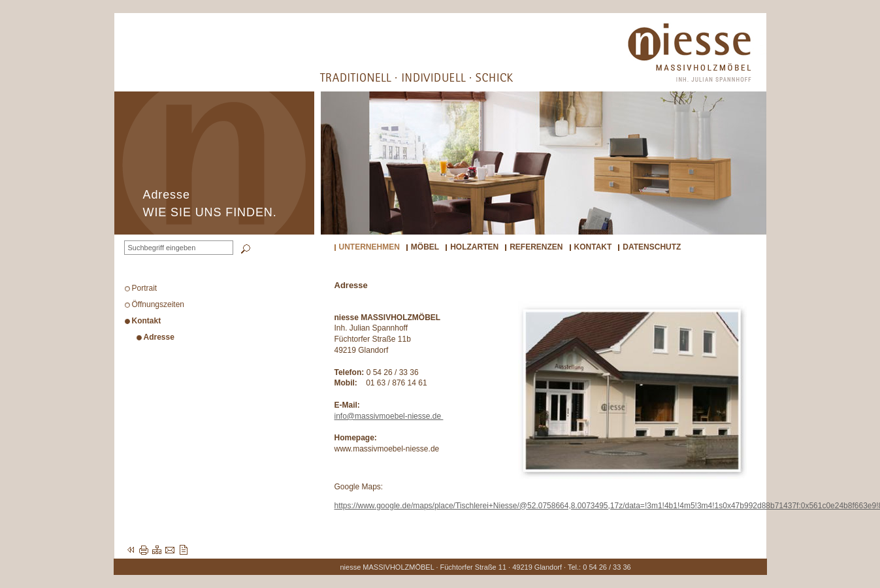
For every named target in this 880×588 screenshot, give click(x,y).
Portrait (145, 288)
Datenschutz (652, 247)
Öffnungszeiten (158, 304)
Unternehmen (369, 247)
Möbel (425, 247)
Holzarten (474, 247)
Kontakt (593, 247)
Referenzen (536, 247)
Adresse (159, 337)
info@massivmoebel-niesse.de (389, 416)
